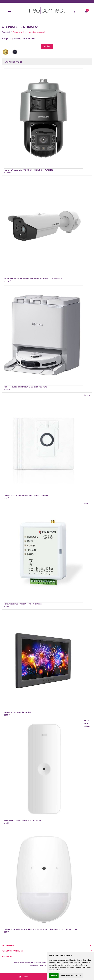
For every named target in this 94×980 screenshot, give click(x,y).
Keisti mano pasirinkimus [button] (71, 975)
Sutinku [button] (54, 975)
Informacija (8, 945)
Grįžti (47, 46)
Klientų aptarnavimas (13, 951)
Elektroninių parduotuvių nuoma (41, 966)
